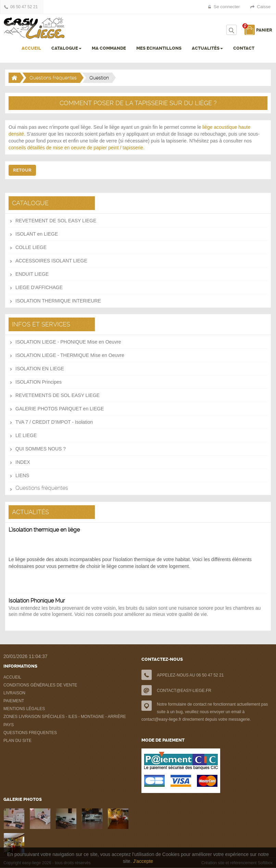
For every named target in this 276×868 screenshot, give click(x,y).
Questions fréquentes (53, 78)
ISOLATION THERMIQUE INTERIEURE (58, 301)
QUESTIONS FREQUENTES (30, 733)
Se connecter (227, 7)
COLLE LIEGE (31, 247)
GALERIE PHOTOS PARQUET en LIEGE (60, 409)
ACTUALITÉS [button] (207, 48)
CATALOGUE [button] (66, 48)
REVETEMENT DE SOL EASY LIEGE (56, 221)
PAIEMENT (14, 701)
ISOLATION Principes (39, 382)
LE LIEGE (26, 435)
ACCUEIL (31, 48)
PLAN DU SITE (17, 741)
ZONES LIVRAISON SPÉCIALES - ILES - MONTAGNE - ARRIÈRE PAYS (65, 721)
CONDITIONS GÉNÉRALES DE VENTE (40, 685)
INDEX (23, 462)
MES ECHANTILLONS (159, 48)
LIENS (22, 475)
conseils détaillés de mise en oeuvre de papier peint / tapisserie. (77, 148)
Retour (22, 170)
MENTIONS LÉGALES (24, 709)
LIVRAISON (14, 693)
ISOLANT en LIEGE (37, 234)
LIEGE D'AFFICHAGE (39, 287)
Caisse (264, 7)
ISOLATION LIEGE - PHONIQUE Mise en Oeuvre (68, 342)
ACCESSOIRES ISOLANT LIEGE (51, 261)
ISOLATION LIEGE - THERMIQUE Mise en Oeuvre (70, 355)
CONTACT (244, 48)
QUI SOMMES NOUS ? (41, 449)
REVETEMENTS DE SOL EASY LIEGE (58, 395)
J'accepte (143, 861)
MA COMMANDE (109, 48)
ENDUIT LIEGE (32, 274)
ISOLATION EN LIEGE (40, 369)
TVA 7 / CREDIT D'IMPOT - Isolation (54, 422)
